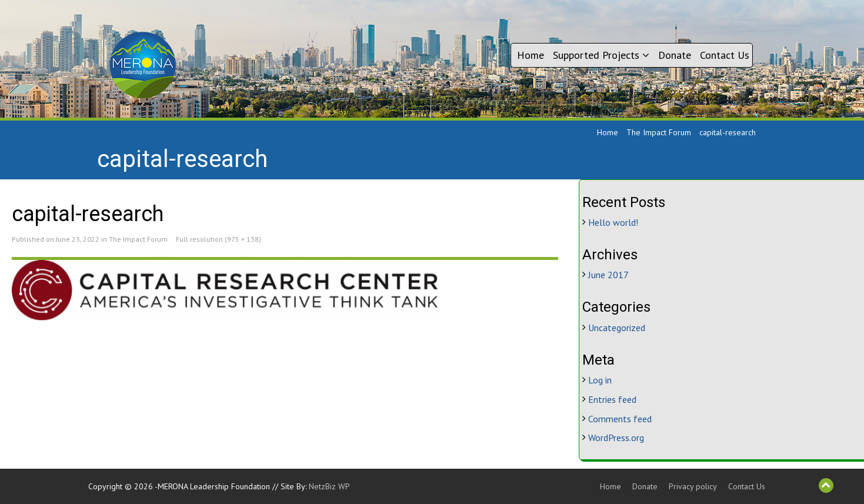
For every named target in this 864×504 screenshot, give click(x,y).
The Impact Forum (659, 132)
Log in (600, 380)
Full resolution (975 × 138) (218, 239)
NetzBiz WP (329, 486)
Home (531, 55)
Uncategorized (617, 328)
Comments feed (620, 419)
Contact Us (725, 55)
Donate (675, 55)
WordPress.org (616, 438)
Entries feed (612, 399)
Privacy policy (693, 486)
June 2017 (608, 275)
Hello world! (613, 222)
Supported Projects (601, 55)
